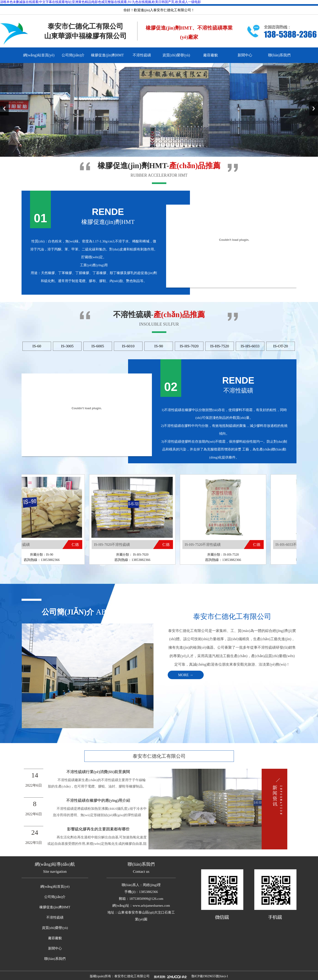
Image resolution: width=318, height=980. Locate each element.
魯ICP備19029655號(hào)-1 (210, 976)
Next (314, 108)
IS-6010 (128, 346)
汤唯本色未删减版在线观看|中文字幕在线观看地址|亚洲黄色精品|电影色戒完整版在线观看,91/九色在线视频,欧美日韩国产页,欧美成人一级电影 (100, 2)
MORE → (186, 675)
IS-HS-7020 (189, 346)
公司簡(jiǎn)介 (73, 55)
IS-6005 (98, 346)
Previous (4, 108)
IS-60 (37, 346)
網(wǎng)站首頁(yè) (39, 55)
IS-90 (159, 346)
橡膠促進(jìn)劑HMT (107, 55)
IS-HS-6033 (250, 346)
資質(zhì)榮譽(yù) (176, 55)
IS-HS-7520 (219, 346)
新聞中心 (245, 55)
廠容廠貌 (211, 55)
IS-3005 (67, 346)
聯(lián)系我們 (279, 55)
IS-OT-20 (281, 346)
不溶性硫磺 (142, 55)
